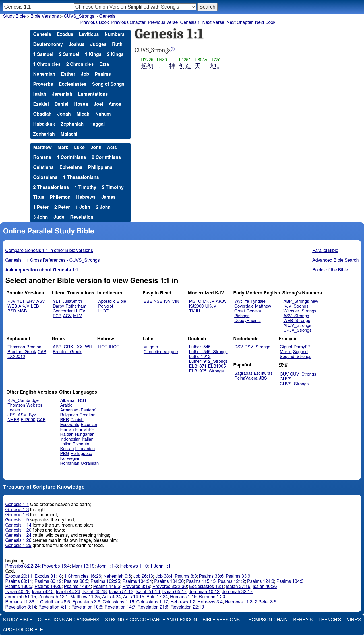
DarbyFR (302, 347)
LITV (81, 311)
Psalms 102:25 (106, 581)
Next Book (265, 22)
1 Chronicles (47, 64)
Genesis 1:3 (17, 510)
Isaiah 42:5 (43, 592)
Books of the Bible (330, 270)
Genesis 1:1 (17, 505)
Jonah (64, 114)
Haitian (67, 434)
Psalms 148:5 (107, 587)
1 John (83, 207)
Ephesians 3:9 (86, 602)
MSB (22, 311)
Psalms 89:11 (19, 581)
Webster (34, 405)
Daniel (62, 104)
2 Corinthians (106, 157)
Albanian (69, 401)
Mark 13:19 (83, 566)
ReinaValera (246, 378)
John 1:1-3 (107, 566)
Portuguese (81, 454)
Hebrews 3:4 (210, 602)
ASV (41, 301)
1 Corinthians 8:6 (53, 602)
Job (85, 74)
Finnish (67, 430)
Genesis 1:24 (18, 535)
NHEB (13, 420)
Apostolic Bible (23, 630)
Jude (59, 217)
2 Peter (62, 207)
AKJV (24, 306)
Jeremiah (62, 94)
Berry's (303, 620)
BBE (148, 301)
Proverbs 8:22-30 (170, 587)
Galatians (44, 167)
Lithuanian (85, 449)
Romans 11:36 (20, 602)
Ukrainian (90, 463)
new (314, 301)
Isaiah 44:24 (68, 592)
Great (240, 311)
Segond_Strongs (296, 357)
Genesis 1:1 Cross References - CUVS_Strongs (53, 260)
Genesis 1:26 (18, 540)
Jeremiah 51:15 (21, 597)
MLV (77, 316)
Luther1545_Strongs (208, 352)
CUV (284, 374)
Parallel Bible (325, 251)
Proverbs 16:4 (56, 566)
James (108, 197)
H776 (215, 60)
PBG (65, 454)
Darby (59, 306)
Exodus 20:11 (19, 576)
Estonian (89, 425)
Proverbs (43, 84)
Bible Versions (45, 16)
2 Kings (115, 54)
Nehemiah (44, 74)
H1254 (185, 60)
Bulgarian (69, 415)
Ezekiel (41, 104)
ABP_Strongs (296, 301)
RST (83, 401)
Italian (88, 439)
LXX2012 (16, 357)
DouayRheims (248, 321)
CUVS (286, 379)
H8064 (201, 60)
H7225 (147, 60)
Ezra (104, 64)
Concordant (64, 311)
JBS (263, 378)
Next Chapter (239, 22)
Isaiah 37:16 (238, 587)
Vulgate (151, 347)
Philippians (100, 167)
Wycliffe (242, 301)
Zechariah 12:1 (53, 597)
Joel (98, 104)
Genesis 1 (190, 22)
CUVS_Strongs (294, 384)
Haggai (97, 124)
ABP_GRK (63, 347)
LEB (35, 306)
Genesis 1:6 (17, 515)
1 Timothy (85, 187)
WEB (12, 306)
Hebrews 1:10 (134, 566)
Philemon (60, 197)
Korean (67, 449)
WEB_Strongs (297, 321)
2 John (103, 207)
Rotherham (76, 306)
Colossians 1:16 (118, 602)
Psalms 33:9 (238, 576)
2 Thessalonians (51, 187)
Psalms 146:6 (48, 587)
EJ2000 (28, 420)
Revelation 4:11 (54, 607)
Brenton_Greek (22, 352)
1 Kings (93, 54)
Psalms (103, 74)
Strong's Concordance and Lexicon (151, 620)
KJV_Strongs (296, 306)
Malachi (69, 134)
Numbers (114, 34)
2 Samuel (69, 54)
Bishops (242, 316)
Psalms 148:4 (77, 587)
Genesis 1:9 (17, 520)
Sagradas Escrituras (253, 373)
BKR (65, 420)
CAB (42, 352)
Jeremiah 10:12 (204, 592)
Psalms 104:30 (169, 581)
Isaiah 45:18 (95, 592)
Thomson (16, 347)
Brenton (34, 347)
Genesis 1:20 (18, 530)
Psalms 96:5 (76, 581)
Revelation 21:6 (153, 607)
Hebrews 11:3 (239, 602)
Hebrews (86, 197)
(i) (173, 49)
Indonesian (71, 439)
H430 (162, 60)
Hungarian (85, 434)
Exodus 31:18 (48, 576)
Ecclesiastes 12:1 (206, 587)
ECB (57, 316)
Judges (98, 44)
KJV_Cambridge (23, 401)
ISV (167, 301)
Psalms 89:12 (48, 581)
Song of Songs (108, 84)
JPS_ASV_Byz (22, 415)
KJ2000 (197, 306)
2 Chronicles (80, 64)
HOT (103, 347)
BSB (12, 311)
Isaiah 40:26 (265, 587)
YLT (21, 301)
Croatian (87, 415)
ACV (67, 316)
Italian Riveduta (75, 444)
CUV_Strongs (303, 374)
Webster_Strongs (300, 311)
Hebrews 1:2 (183, 602)
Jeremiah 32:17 (237, 592)
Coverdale (244, 306)
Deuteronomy (48, 44)
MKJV (209, 301)
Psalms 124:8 (261, 581)
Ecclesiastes (73, 84)
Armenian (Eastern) (78, 410)
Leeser (14, 410)
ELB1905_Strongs (206, 371)
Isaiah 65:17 (174, 592)
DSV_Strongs (258, 347)
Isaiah (40, 94)
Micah (83, 114)
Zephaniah (72, 124)
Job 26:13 (143, 576)
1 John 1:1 (161, 566)
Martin (286, 352)
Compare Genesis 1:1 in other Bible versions (49, 251)
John (96, 148)
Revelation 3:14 (21, 607)
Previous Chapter (128, 22)
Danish (77, 420)
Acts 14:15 (134, 597)
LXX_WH (83, 347)
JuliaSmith (72, 301)
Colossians (45, 177)
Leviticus (89, 34)
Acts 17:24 (157, 597)
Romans (42, 157)
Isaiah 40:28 (17, 592)
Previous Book (95, 22)
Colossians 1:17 (152, 602)
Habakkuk (44, 124)
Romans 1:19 (183, 597)
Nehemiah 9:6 (117, 576)
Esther (68, 74)
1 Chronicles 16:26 (82, 576)
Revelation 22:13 (187, 607)
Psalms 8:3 (186, 576)
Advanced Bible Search (335, 260)
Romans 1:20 (212, 597)
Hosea (81, 104)
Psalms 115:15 (201, 581)
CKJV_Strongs (297, 330)
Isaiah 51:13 (121, 592)
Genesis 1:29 (18, 546)
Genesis (42, 34)
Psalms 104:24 (137, 581)
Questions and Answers (69, 620)
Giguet (286, 347)
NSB (158, 301)
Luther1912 (200, 357)
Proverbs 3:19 (136, 587)
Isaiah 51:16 (148, 592)
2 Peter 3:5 (266, 602)
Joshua (76, 44)
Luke (79, 148)
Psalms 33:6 (211, 576)
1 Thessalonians (81, 177)
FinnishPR (85, 430)
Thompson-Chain (266, 620)
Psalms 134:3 (290, 581)
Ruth (117, 44)
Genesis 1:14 (18, 525)
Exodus (65, 34)
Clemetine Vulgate (161, 352)
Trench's (330, 620)
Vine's (354, 620)
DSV (239, 347)
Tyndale (258, 301)
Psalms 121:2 (231, 581)
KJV (11, 301)
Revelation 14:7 (120, 607)
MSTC (195, 301)
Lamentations (93, 94)
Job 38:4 (164, 576)
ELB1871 (198, 366)
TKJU (195, 311)
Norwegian (70, 459)
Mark (63, 148)
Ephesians (71, 167)
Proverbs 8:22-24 (23, 566)
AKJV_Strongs (297, 326)
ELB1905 (217, 366)
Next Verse (213, 22)
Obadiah (43, 114)
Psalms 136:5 (19, 587)
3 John (41, 217)
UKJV (211, 306)
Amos (115, 104)
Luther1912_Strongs (208, 361)
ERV (31, 301)
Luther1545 (200, 347)
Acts (112, 148)
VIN (176, 301)
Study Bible (14, 16)
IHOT (103, 311)
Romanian (70, 463)
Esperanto (70, 425)
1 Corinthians (72, 157)
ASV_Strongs (296, 316)
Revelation (82, 217)
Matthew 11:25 (85, 597)
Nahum (103, 114)
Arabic (66, 405)
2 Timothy (113, 187)
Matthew (43, 148)
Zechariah (44, 134)
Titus (39, 197)
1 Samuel (43, 54)
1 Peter (41, 207)
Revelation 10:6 (87, 607)
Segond (300, 352)
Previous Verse (163, 22)
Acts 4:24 (111, 597)
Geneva (254, 311)
